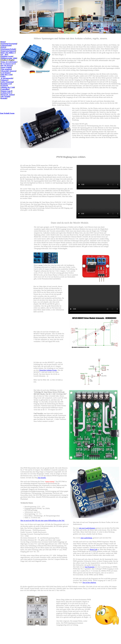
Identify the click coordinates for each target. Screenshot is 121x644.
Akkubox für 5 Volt (8, 87)
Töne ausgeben (6, 69)
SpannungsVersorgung (9, 44)
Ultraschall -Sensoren (8, 71)
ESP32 (3, 47)
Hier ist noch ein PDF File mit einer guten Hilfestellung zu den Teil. (43, 520)
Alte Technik (5, 96)
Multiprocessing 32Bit (9, 58)
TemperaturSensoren (8, 51)
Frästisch (4, 86)
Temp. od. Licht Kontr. (9, 62)
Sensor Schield (6, 67)
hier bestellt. (42, 478)
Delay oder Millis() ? (8, 53)
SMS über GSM (6, 75)
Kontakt (4, 98)
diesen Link (93, 549)
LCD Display (5, 73)
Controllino (5, 89)
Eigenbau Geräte (7, 56)
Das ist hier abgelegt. (89, 582)
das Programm (90, 567)
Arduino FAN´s (6, 93)
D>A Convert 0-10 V (8, 64)
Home (3, 42)
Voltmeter (4, 80)
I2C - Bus (4, 55)
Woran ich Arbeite (7, 95)
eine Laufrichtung (86, 538)
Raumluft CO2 (6, 84)
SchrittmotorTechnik (8, 49)
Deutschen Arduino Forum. (48, 370)
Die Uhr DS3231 (7, 65)
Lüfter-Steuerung (7, 82)
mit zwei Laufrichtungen (87, 528)
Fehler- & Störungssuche (7, 77)
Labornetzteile (6, 45)
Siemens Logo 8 (6, 91)
